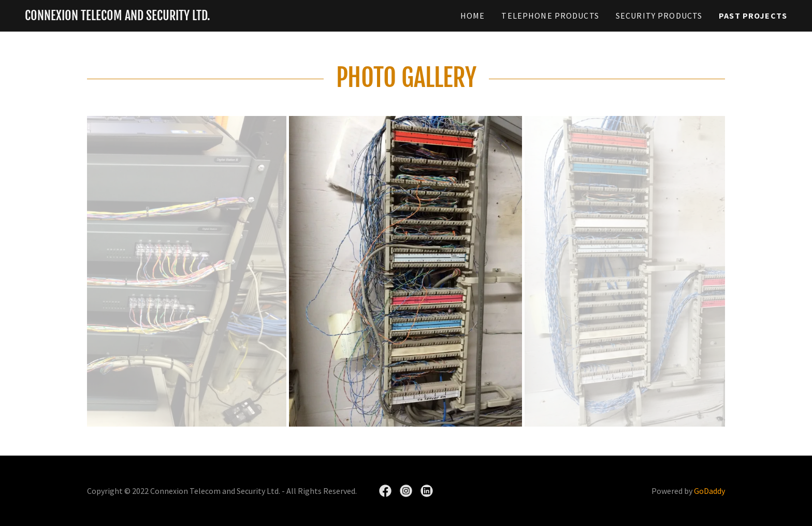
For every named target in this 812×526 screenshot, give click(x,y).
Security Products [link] (659, 16)
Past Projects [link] (753, 16)
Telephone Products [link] (550, 16)
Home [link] (473, 16)
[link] (118, 17)
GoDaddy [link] (709, 491)
